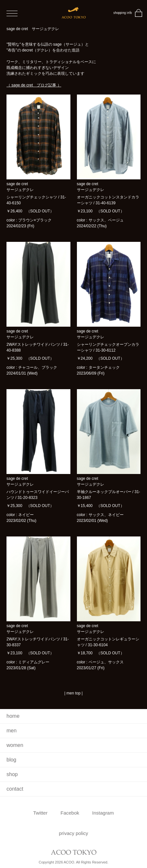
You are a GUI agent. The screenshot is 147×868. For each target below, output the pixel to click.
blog (11, 760)
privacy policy (73, 833)
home (13, 716)
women (15, 745)
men (12, 731)
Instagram (103, 813)
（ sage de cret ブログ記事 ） (34, 85)
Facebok (70, 813)
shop (12, 774)
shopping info (122, 13)
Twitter (40, 813)
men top (73, 693)
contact (15, 789)
